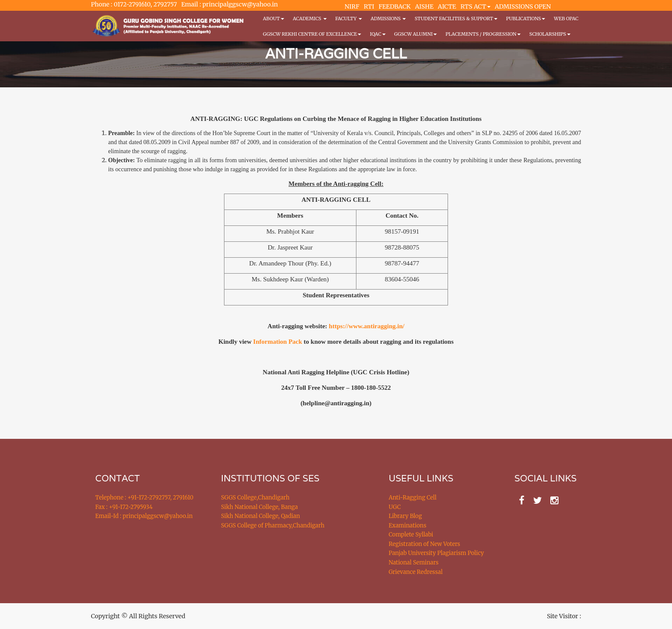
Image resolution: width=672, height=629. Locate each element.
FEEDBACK (394, 6)
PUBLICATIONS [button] (526, 18)
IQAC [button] (377, 34)
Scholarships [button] (550, 34)
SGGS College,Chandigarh (255, 498)
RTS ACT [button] (476, 6)
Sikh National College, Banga (259, 507)
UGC (395, 507)
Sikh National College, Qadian (261, 516)
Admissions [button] (388, 18)
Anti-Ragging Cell (413, 498)
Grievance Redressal (416, 572)
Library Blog (405, 516)
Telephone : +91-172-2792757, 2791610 (144, 498)
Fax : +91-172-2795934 (124, 507)
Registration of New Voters (424, 544)
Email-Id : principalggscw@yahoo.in (144, 516)
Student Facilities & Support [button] (456, 18)
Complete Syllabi (411, 535)
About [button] (274, 18)
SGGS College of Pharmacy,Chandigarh (273, 526)
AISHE (424, 6)
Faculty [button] (349, 18)
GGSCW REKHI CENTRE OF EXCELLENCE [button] (312, 34)
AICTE (447, 6)
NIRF (352, 6)
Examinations (408, 526)
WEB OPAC (566, 18)
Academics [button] (310, 18)
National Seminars (414, 563)
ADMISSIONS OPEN (523, 6)
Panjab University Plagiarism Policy (436, 553)
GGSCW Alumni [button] (416, 34)
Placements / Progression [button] (483, 34)
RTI (369, 6)
